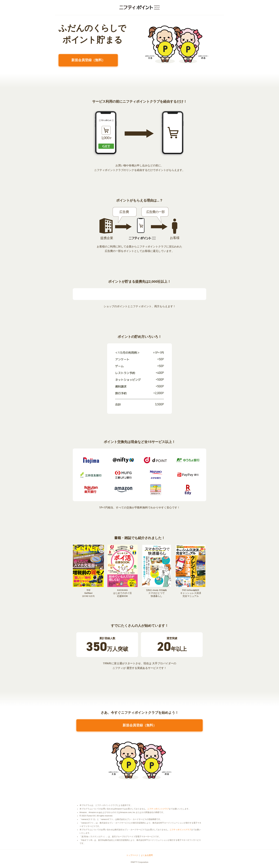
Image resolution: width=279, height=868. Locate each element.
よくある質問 (147, 855)
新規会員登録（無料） (88, 60)
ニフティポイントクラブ (158, 809)
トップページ (132, 855)
